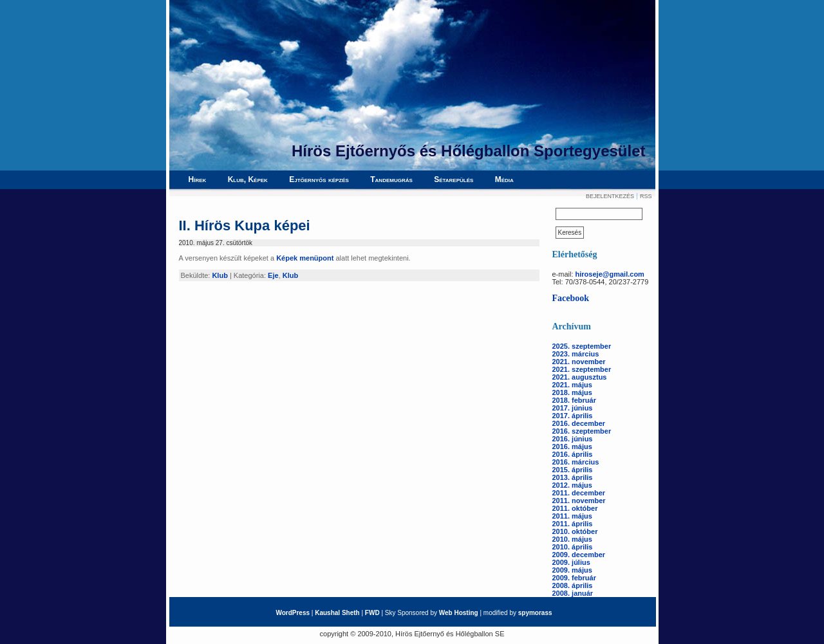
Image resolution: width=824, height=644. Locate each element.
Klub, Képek (248, 179)
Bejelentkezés (610, 196)
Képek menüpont (305, 258)
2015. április (573, 470)
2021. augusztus (580, 377)
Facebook (571, 298)
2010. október (575, 531)
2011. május (572, 516)
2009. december (579, 555)
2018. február (574, 400)
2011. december (579, 493)
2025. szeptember (582, 346)
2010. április (573, 547)
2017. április (573, 416)
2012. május (572, 485)
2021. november (579, 362)
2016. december (579, 423)
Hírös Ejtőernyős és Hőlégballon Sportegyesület (468, 151)
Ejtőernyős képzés (319, 179)
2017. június (573, 408)
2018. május (572, 392)
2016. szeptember (582, 431)
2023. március (576, 354)
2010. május (572, 539)
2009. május (572, 570)
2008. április (573, 585)
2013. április (573, 477)
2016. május (572, 446)
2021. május (572, 385)
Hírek (198, 179)
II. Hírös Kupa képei (245, 225)
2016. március (576, 462)
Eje (273, 275)
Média (504, 179)
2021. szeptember (582, 369)
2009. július (571, 562)
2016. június (573, 439)
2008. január (573, 593)
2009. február (574, 578)
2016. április (573, 454)
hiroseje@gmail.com (610, 274)
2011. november (579, 501)
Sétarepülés (454, 179)
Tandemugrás (391, 179)
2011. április (573, 524)
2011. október (575, 508)
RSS (646, 196)
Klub (220, 275)
